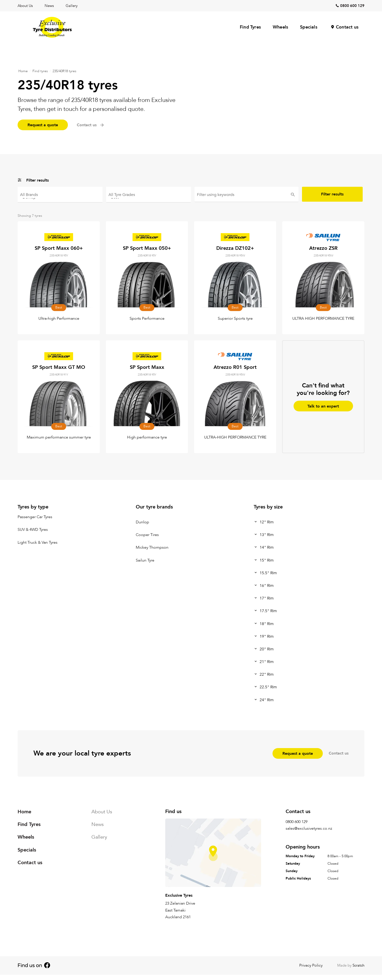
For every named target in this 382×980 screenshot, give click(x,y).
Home (23, 71)
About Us (25, 6)
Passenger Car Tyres (35, 517)
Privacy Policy (311, 965)
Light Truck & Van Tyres (38, 542)
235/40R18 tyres (64, 71)
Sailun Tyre (145, 560)
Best (149, 197)
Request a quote (43, 125)
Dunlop (60, 197)
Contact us (347, 27)
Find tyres (40, 71)
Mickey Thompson (152, 548)
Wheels (280, 27)
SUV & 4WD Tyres (33, 530)
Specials (309, 27)
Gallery (72, 6)
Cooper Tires (147, 535)
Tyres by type (33, 507)
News (49, 6)
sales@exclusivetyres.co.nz (309, 828)
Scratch (358, 965)
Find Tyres (250, 27)
